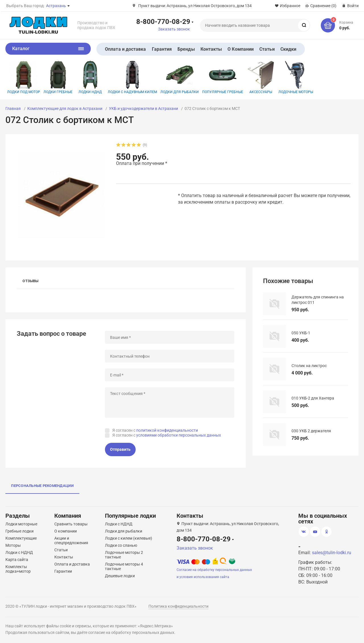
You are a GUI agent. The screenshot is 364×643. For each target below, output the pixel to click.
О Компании (241, 49)
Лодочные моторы (296, 77)
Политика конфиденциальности (178, 606)
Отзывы (30, 281)
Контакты (211, 49)
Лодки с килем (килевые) (129, 538)
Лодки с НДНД (19, 552)
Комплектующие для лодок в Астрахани (65, 108)
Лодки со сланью (121, 545)
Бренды (186, 49)
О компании (66, 531)
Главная (13, 108)
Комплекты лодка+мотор (18, 569)
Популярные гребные (223, 77)
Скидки (288, 49)
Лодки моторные (21, 524)
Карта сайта (17, 560)
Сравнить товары (71, 524)
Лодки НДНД (90, 77)
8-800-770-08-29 (163, 21)
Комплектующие (21, 538)
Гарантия (162, 49)
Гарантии (63, 571)
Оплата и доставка (125, 49)
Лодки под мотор (24, 77)
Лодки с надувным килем (132, 77)
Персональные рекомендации (42, 486)
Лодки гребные (58, 77)
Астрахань (56, 6)
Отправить (120, 449)
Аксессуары (261, 77)
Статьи (267, 49)
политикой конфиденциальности (167, 430)
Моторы (13, 545)
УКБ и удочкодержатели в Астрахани (143, 108)
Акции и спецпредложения (71, 540)
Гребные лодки (19, 531)
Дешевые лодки (120, 576)
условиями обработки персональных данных (179, 435)
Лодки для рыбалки (180, 77)
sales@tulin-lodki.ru (332, 553)
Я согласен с (155, 430)
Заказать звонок (174, 29)
